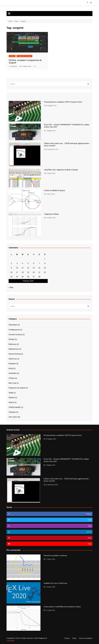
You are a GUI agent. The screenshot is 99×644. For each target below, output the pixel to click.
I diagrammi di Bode (51, 214)
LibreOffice (13, 373)
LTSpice (12, 378)
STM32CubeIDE (15, 407)
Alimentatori (13, 325)
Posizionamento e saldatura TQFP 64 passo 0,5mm (63, 102)
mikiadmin (14, 66)
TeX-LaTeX (13, 417)
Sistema (12, 398)
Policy (74, 638)
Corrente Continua (15, 335)
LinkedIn (91, 3)
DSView (12, 56)
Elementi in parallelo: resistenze (55, 556)
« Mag (11, 287)
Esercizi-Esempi (15, 354)
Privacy (67, 638)
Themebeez (11, 641)
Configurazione (14, 330)
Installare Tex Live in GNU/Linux (55, 583)
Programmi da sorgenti (24, 56)
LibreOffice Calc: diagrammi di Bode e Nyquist (61, 170)
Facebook (87, 3)
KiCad (11, 368)
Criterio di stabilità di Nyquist (54, 190)
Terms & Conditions (86, 638)
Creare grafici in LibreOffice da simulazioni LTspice (62, 607)
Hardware (12, 364)
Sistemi (11, 402)
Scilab (11, 393)
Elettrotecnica (14, 349)
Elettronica (13, 344)
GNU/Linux (13, 359)
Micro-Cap (12, 383)
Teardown (12, 412)
